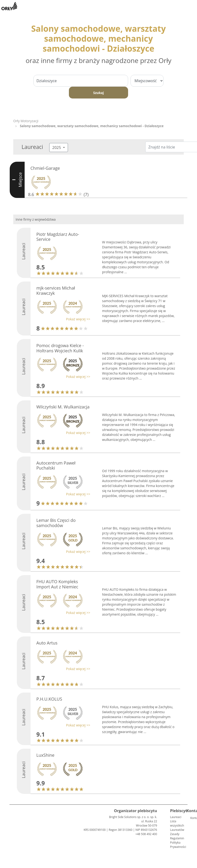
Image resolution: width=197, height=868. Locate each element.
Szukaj (98, 93)
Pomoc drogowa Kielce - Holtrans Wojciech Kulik (60, 348)
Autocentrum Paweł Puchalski (56, 465)
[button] (62, 319)
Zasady (175, 834)
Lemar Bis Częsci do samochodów (56, 523)
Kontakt (192, 818)
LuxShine (45, 755)
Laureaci (176, 817)
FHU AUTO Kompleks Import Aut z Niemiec (57, 584)
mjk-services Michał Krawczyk (56, 291)
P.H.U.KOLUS (49, 699)
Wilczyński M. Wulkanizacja (63, 407)
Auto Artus (47, 643)
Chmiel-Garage (45, 168)
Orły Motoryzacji (26, 121)
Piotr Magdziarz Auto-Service (58, 237)
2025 (57, 148)
